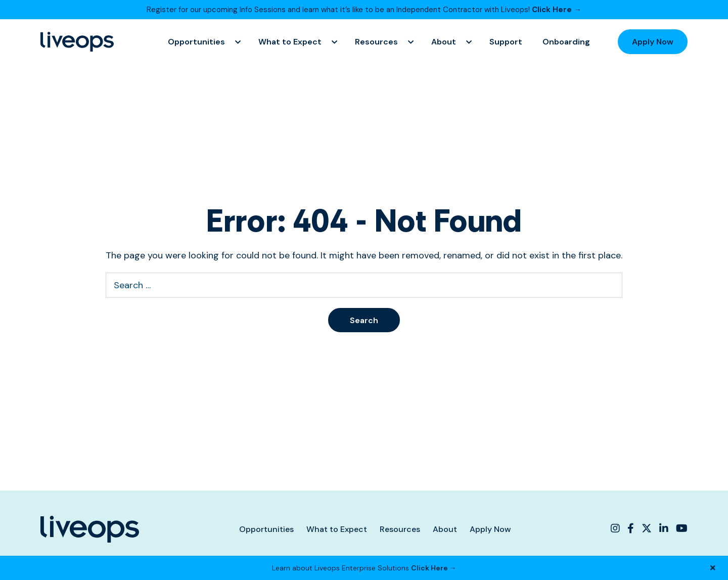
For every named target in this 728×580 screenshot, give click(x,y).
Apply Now (653, 42)
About (444, 42)
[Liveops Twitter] (647, 528)
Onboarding (566, 42)
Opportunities (196, 42)
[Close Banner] (713, 568)
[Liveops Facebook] (631, 528)
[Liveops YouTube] (680, 528)
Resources (376, 42)
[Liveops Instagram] (617, 528)
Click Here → (557, 10)
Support (506, 42)
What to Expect (290, 42)
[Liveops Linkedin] (664, 528)
